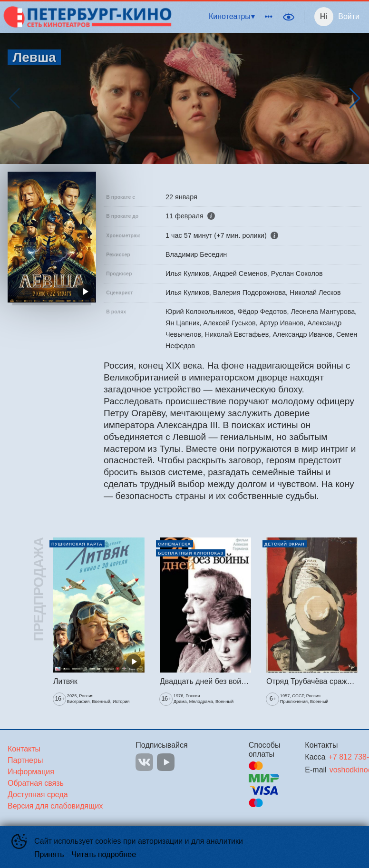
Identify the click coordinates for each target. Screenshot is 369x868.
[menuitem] (232, 17)
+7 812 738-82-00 (333, 757)
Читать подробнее (104, 854)
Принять (49, 854)
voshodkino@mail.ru (334, 770)
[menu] (226, 17)
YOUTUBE (166, 762)
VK (144, 762)
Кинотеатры (230, 16)
